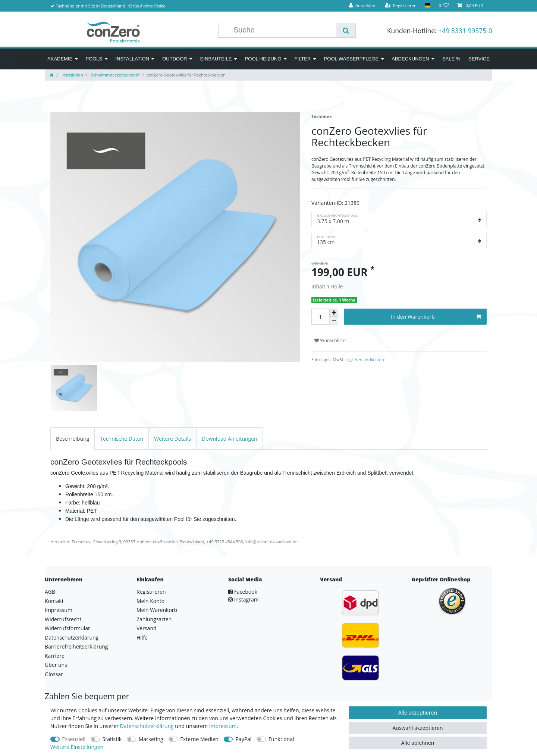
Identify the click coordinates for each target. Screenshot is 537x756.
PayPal (243, 739)
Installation (132, 59)
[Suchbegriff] (283, 30)
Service (479, 59)
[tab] (73, 438)
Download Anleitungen (230, 439)
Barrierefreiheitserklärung (76, 646)
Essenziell (74, 739)
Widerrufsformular (67, 628)
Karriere (55, 656)
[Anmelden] (362, 6)
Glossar (54, 674)
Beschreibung (73, 439)
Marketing (151, 739)
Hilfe (142, 638)
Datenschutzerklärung (72, 638)
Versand (147, 628)
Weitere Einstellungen (77, 747)
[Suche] (346, 30)
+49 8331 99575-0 (465, 31)
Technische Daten (122, 439)
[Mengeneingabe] (320, 317)
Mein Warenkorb (157, 610)
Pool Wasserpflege (351, 59)
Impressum (59, 610)
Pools (94, 59)
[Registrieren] (401, 6)
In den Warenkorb (436, 317)
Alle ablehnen (418, 743)
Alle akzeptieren (418, 713)
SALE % (451, 59)
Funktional (281, 739)
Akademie (60, 59)
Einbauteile (216, 59)
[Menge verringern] (334, 321)
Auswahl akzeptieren (417, 728)
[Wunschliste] (444, 6)
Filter (303, 59)
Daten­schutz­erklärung (147, 726)
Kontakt (54, 601)
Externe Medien (199, 739)
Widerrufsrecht (63, 619)
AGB (50, 592)
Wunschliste (330, 340)
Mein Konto (150, 601)
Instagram (244, 599)
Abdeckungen (410, 59)
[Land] (428, 6)
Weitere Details (172, 439)
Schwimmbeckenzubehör (115, 75)
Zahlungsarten (154, 619)
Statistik (112, 739)
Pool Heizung (263, 59)
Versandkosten (369, 360)
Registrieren (151, 592)
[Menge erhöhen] (334, 313)
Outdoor (175, 59)
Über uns (56, 665)
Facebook (243, 592)
